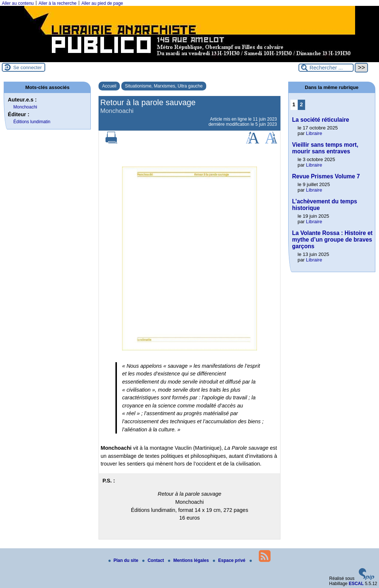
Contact (154, 560)
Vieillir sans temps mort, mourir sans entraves (325, 148)
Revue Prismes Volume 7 (326, 176)
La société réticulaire (321, 120)
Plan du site (124, 560)
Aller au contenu (18, 3)
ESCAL (356, 584)
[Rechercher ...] (326, 68)
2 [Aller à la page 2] (301, 104)
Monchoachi (25, 107)
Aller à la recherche (58, 3)
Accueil (109, 86)
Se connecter (28, 67)
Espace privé (230, 560)
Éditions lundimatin (32, 122)
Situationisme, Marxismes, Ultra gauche (164, 86)
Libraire (314, 133)
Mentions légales (189, 560)
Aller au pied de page (102, 3)
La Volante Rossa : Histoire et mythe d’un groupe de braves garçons (332, 240)
